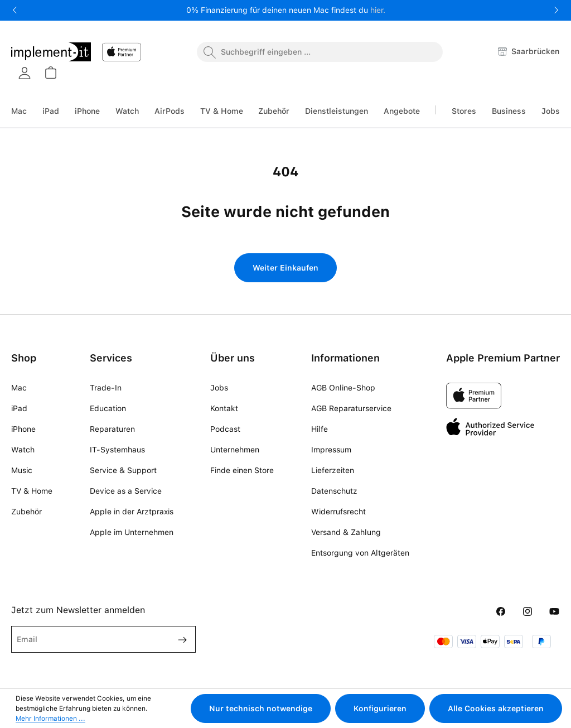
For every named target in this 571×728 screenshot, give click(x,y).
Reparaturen (112, 429)
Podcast (225, 429)
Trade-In (106, 388)
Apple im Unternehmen (132, 532)
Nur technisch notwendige (261, 708)
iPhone (23, 429)
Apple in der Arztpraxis (132, 512)
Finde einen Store (242, 470)
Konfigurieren (380, 708)
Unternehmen (235, 450)
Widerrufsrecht (338, 512)
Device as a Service (126, 491)
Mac (19, 388)
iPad (19, 408)
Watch (23, 450)
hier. (378, 10)
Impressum (331, 450)
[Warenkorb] (50, 73)
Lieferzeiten (333, 470)
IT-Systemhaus (117, 450)
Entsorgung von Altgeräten (360, 553)
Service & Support (123, 470)
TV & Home (32, 491)
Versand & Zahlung (346, 532)
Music (22, 470)
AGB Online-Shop (343, 388)
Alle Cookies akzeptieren (496, 708)
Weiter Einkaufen (285, 268)
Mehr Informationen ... (50, 719)
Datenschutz (334, 491)
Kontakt (224, 408)
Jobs (219, 388)
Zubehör (26, 512)
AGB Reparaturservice (351, 408)
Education (108, 408)
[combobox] (320, 52)
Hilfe (320, 429)
